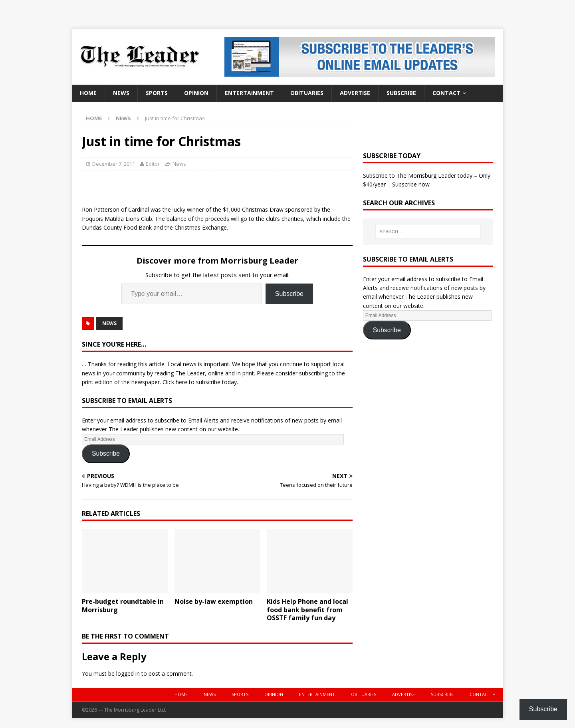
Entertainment (249, 93)
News (121, 93)
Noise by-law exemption (214, 601)
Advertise (355, 93)
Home (88, 93)
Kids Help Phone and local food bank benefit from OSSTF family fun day (307, 610)
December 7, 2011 (114, 164)
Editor (153, 164)
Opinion (196, 93)
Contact (446, 93)
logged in (128, 673)
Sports (157, 93)
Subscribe (401, 93)
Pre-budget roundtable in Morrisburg (123, 606)
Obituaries (307, 93)
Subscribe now (411, 184)
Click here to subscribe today (200, 382)
